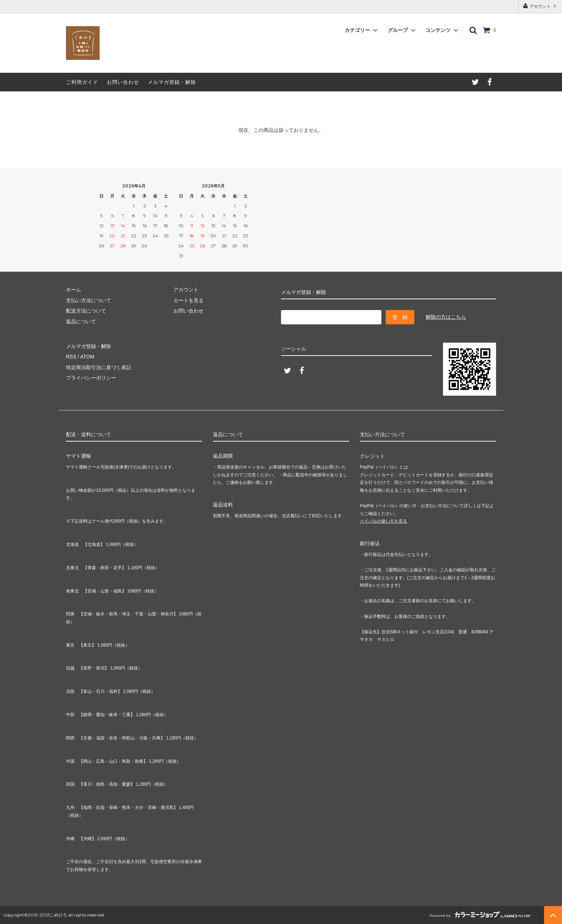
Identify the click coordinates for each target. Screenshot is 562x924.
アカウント (540, 6)
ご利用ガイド (82, 82)
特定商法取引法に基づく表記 (99, 367)
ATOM (87, 357)
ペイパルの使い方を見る (384, 521)
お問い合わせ (123, 82)
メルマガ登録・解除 (172, 82)
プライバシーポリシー (91, 378)
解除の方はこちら (446, 317)
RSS (71, 357)
